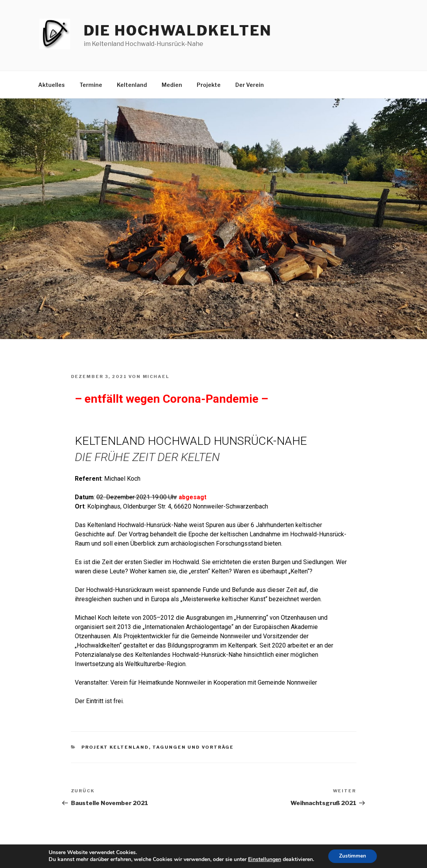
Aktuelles (51, 85)
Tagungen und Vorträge (193, 747)
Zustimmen (353, 856)
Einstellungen (263, 860)
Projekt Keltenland (115, 747)
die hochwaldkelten (178, 31)
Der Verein (250, 85)
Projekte (209, 85)
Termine (91, 85)
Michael (156, 376)
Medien (172, 85)
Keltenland (132, 85)
